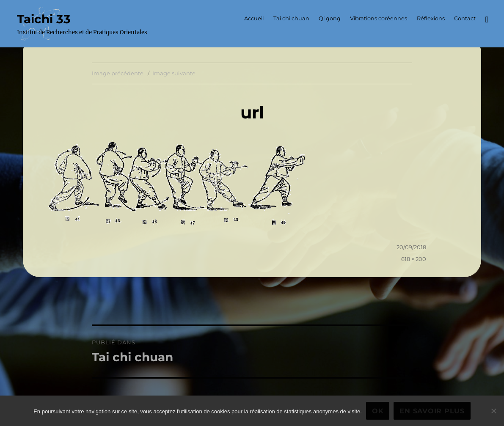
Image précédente (118, 73)
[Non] (493, 411)
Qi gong (330, 18)
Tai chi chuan (291, 18)
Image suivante (174, 73)
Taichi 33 (44, 19)
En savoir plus (432, 411)
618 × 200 (414, 259)
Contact (465, 18)
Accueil (254, 18)
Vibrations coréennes (379, 18)
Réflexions (431, 18)
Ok (378, 411)
